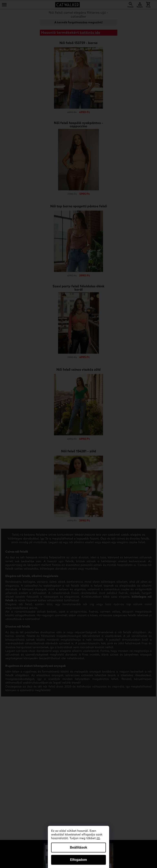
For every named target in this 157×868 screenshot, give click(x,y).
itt (98, 838)
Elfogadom (79, 860)
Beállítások (78, 847)
